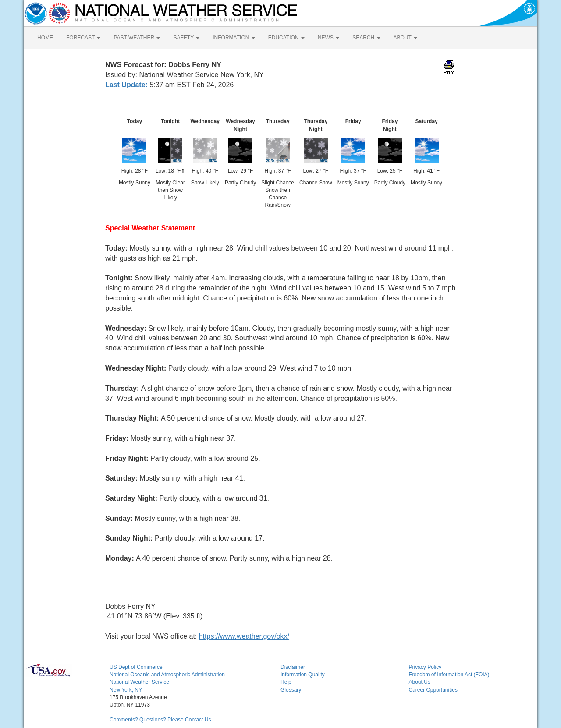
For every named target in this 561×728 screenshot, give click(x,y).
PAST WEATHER (137, 38)
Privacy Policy (425, 667)
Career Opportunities (433, 690)
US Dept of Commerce (136, 667)
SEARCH (366, 38)
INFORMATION (234, 38)
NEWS (328, 38)
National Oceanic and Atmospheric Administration (167, 675)
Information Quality (303, 675)
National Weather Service (139, 682)
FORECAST (83, 38)
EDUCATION (286, 38)
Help (286, 682)
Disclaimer (293, 667)
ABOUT (405, 38)
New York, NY (126, 690)
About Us (420, 682)
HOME (45, 38)
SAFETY (186, 38)
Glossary (291, 690)
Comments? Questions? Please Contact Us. (161, 720)
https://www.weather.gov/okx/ (244, 636)
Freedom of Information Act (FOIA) (449, 675)
